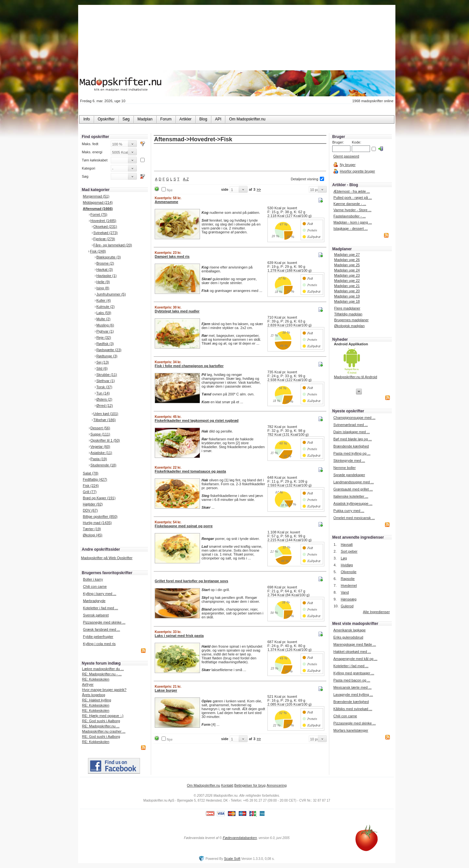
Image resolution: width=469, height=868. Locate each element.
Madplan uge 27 (347, 255)
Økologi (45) (92, 535)
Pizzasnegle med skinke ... (104, 622)
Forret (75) (99, 214)
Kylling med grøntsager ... (354, 673)
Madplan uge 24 (347, 270)
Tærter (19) (92, 529)
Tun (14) (103, 393)
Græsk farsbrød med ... (102, 629)
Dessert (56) (100, 428)
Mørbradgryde (94, 601)
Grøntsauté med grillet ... (353, 489)
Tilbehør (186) (105, 420)
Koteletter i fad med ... (101, 608)
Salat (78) (91, 473)
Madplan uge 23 (347, 275)
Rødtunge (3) (107, 356)
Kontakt (227, 785)
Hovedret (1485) (104, 221)
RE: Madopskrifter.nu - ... (102, 674)
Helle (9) (103, 282)
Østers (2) (104, 399)
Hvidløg (347, 565)
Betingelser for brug (250, 785)
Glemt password (346, 156)
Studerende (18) (104, 465)
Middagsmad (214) (98, 202)
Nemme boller (345, 468)
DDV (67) (90, 510)
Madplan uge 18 (347, 301)
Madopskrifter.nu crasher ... (104, 731)
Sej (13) (103, 362)
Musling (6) (105, 325)
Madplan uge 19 (347, 296)
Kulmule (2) (106, 307)
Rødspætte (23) (109, 350)
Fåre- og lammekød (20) (113, 245)
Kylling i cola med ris (99, 644)
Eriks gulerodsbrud (348, 637)
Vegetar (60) (100, 447)
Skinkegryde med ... (349, 461)
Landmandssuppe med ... (354, 482)
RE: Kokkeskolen (96, 679)
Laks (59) (104, 313)
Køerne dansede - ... (350, 204)
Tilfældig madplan (348, 314)
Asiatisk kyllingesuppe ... (353, 503)
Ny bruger (348, 165)
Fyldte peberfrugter (98, 637)
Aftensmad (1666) (98, 209)
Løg (344, 558)
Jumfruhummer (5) (111, 294)
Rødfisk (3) (105, 344)
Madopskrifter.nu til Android (355, 377)
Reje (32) (104, 338)
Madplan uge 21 (347, 286)
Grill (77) (90, 492)
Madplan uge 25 (347, 265)
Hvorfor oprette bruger (357, 171)
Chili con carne (95, 586)
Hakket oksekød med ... (352, 652)
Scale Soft (232, 859)
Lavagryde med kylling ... (353, 695)
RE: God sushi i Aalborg (101, 721)
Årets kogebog (94, 695)
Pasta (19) (99, 459)
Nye (170, 190)
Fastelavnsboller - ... (350, 216)
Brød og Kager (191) (99, 498)
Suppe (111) (100, 434)
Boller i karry (93, 579)
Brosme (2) (105, 263)
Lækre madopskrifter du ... (103, 669)
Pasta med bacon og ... (352, 680)
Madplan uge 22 (347, 281)
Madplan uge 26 (347, 260)
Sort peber (349, 551)
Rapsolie (348, 579)
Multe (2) (103, 319)
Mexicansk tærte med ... (352, 687)
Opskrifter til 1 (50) (105, 440)
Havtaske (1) (107, 276)
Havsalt (347, 544)
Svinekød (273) (106, 233)
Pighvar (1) (105, 331)
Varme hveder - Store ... (353, 210)
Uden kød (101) (106, 414)
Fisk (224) (91, 486)
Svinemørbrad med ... (351, 425)
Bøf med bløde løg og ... (353, 439)
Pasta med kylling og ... (352, 453)
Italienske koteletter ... (351, 496)
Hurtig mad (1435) (97, 523)
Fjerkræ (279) (104, 239)
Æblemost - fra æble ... (352, 191)
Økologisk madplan (349, 326)
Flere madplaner (347, 308)
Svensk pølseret (96, 615)
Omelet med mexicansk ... (354, 518)
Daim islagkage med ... (352, 432)
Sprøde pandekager (349, 475)
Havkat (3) (105, 269)
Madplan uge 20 (347, 291)
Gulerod (347, 606)
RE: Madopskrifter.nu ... (101, 726)
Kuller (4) (104, 300)
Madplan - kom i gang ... (353, 222)
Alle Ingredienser (376, 612)
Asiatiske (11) (101, 453)
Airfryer (88, 684)
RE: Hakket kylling (97, 700)
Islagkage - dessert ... (351, 228)
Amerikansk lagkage (349, 630)
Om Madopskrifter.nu (204, 785)
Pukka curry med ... (349, 511)
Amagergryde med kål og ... (355, 659)
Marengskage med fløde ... (355, 644)
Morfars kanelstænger (351, 730)
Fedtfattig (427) (95, 479)
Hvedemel (349, 586)
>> (259, 189)
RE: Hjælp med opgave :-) (103, 716)
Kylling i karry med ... (100, 594)
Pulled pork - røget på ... (353, 198)
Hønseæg (348, 599)
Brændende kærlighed (351, 446)
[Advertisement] (240, 158)
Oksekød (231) (105, 227)
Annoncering (277, 785)
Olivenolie (348, 572)
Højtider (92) (93, 504)
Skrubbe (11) (107, 375)
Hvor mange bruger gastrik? (104, 690)
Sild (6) (102, 368)
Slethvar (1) (106, 381)
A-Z (186, 179)
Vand (345, 592)
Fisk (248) (98, 251)
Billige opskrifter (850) (100, 517)
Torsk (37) (104, 387)
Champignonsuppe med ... (355, 418)
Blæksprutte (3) (109, 257)
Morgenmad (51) (96, 196)
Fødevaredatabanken (240, 838)
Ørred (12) (105, 406)
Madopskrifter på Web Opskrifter (107, 558)
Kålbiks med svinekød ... (353, 709)
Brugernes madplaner (351, 320)
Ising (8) (103, 288)
